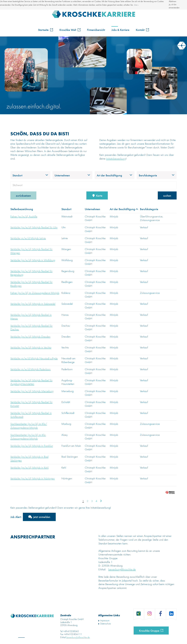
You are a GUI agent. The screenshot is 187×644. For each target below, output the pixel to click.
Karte (97, 195)
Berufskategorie (149, 209)
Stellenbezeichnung (22, 209)
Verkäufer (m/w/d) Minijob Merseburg (32, 391)
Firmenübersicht (96, 30)
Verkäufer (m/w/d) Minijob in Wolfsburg (33, 260)
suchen (167, 195)
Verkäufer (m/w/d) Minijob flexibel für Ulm (34, 228)
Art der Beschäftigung (124, 209)
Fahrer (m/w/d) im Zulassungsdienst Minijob (35, 293)
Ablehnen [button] (173, 2)
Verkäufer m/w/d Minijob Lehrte (28, 238)
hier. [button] (136, 5)
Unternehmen (92, 209)
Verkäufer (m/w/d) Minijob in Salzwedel (33, 304)
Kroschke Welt (70, 30)
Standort (66, 209)
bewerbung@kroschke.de (122, 570)
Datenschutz (106, 624)
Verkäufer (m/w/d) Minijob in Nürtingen (33, 479)
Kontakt (142, 30)
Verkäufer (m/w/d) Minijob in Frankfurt (32, 446)
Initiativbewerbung (116, 159)
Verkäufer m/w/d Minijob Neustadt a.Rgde (34, 359)
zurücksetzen (23, 195)
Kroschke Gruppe (149, 631)
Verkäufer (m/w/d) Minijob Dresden (30, 337)
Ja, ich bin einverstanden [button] (174, 6)
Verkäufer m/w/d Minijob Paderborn (31, 369)
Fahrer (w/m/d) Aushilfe (24, 217)
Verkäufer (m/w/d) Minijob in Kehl (29, 468)
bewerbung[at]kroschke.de (78, 638)
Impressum (105, 621)
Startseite (46, 30)
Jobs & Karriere (120, 30)
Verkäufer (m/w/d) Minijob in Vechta (31, 348)
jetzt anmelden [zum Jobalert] (42, 517)
